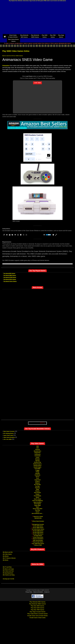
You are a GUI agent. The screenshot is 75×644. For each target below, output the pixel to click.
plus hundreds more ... (37, 513)
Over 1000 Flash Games (38, 544)
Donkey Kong (37, 462)
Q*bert (37, 497)
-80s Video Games (7, 554)
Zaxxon (37, 512)
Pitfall (37, 489)
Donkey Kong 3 (38, 465)
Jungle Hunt (37, 480)
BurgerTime (38, 453)
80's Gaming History (9, 433)
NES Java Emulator (38, 540)
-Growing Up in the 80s (8, 579)
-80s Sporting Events (8, 573)
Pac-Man (37, 486)
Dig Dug (37, 461)
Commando (37, 456)
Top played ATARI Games (10, 277)
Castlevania (37, 454)
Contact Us (47, 592)
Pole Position (37, 493)
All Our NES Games (38, 526)
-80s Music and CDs (8, 552)
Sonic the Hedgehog (37, 501)
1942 (38, 446)
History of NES (38, 545)
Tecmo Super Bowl (37, 509)
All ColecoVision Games (38, 529)
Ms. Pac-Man (38, 485)
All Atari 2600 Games (38, 531)
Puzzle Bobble (37, 496)
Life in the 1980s (8, 439)
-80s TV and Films (7, 567)
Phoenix (38, 491)
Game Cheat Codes (8, 435)
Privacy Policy (29, 592)
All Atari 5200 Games (38, 532)
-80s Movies (6, 556)
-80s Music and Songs (8, 569)
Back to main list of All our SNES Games (13, 56)
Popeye (37, 494)
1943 (38, 448)
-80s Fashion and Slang (9, 575)
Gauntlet (38, 473)
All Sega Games (38, 536)
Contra (37, 457)
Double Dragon (37, 467)
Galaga (37, 472)
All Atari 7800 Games (38, 534)
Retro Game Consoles (9, 431)
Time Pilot (37, 510)
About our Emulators (38, 539)
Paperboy (37, 488)
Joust (38, 478)
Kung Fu (38, 481)
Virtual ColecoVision (38, 537)
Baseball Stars (37, 451)
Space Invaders (37, 502)
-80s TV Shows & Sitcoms (9, 558)
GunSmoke (38, 475)
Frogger (37, 470)
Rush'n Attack (37, 499)
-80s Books (5, 560)
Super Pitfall (37, 505)
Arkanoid (37, 449)
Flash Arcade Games (38, 542)
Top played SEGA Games (10, 279)
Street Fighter (38, 504)
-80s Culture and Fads (8, 571)
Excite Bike (37, 469)
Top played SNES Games (10, 275)
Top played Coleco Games (10, 281)
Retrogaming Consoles (38, 524)
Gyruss (38, 477)
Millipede (37, 483)
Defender (37, 459)
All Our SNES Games (38, 528)
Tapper (37, 507)
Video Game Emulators (9, 437)
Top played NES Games (9, 273)
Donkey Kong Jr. (38, 464)
